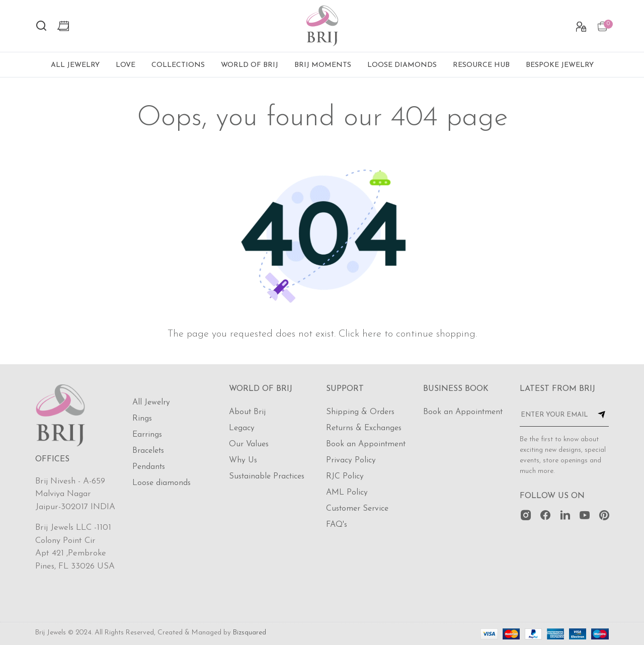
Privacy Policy (351, 460)
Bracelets (148, 451)
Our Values (249, 444)
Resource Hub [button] (481, 65)
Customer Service (357, 509)
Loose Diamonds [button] (402, 65)
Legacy (242, 428)
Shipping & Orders (360, 412)
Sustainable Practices (267, 476)
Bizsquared (250, 633)
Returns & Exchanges (364, 428)
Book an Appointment (366, 444)
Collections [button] (178, 65)
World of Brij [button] (250, 65)
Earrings (147, 435)
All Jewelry (151, 402)
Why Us (243, 460)
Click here (360, 334)
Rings (142, 419)
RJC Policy (345, 476)
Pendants (149, 467)
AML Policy (347, 493)
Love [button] (126, 65)
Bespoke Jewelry (560, 65)
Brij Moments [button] (323, 65)
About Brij (247, 412)
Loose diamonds (162, 483)
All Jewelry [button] (75, 65)
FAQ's (337, 525)
